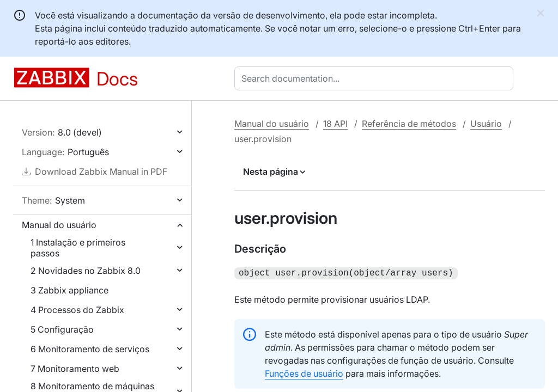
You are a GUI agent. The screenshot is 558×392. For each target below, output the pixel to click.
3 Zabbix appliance (69, 290)
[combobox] (376, 78)
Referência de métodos (409, 124)
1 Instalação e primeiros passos (78, 248)
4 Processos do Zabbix (77, 310)
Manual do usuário (59, 225)
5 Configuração (62, 329)
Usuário (486, 124)
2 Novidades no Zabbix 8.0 (86, 271)
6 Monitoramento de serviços (90, 349)
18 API (335, 124)
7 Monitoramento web (75, 369)
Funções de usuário (304, 372)
